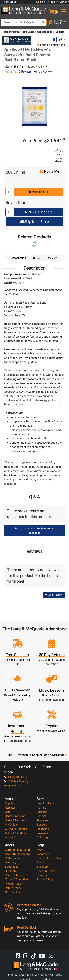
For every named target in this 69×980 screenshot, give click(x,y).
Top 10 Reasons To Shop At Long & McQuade (37, 755)
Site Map (42, 867)
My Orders (11, 825)
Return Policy (13, 888)
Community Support (17, 850)
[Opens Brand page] (17, 40)
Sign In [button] (41, 2)
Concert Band (45, 32)
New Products (45, 803)
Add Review (54, 595)
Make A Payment (16, 820)
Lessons (42, 812)
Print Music (28, 32)
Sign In (9, 803)
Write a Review (43, 72)
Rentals (41, 808)
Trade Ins (42, 820)
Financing (43, 829)
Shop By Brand (46, 871)
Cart (8, 812)
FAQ (39, 850)
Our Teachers (13, 892)
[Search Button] (43, 22)
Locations (43, 854)
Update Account (15, 816)
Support (42, 825)
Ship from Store (34, 222)
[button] (52, 10)
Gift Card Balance (16, 829)
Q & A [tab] (36, 258)
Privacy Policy (14, 884)
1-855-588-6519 (16, 777)
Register (10, 808)
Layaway (42, 833)
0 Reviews (25, 72)
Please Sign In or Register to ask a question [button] (35, 531)
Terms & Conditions (17, 879)
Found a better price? (52, 45)
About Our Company (18, 854)
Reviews (42, 875)
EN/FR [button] (62, 2)
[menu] (63, 10)
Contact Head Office (49, 858)
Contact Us (8, 2)
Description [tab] (19, 258)
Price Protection (15, 875)
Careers (41, 862)
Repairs (41, 816)
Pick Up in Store (39, 212)
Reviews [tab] (52, 258)
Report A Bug (45, 879)
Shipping (42, 837)
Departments (11, 32)
